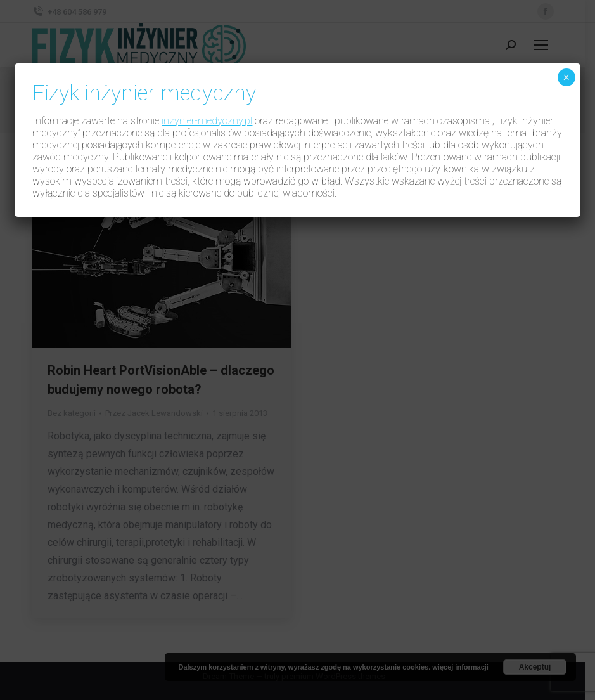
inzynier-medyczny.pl (207, 121)
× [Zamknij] (566, 77)
